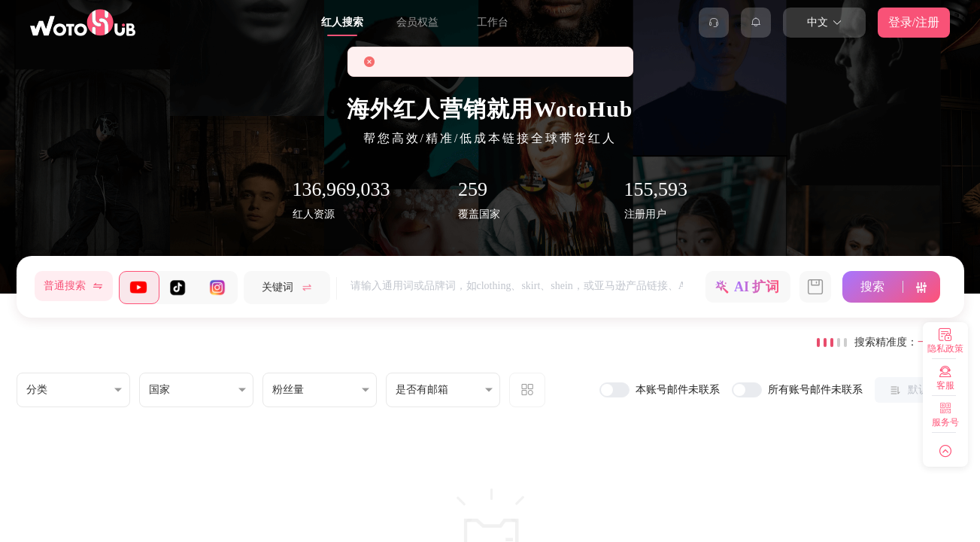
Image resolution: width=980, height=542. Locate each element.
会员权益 (417, 22)
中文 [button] (825, 22)
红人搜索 (342, 22)
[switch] (614, 390)
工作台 (493, 22)
